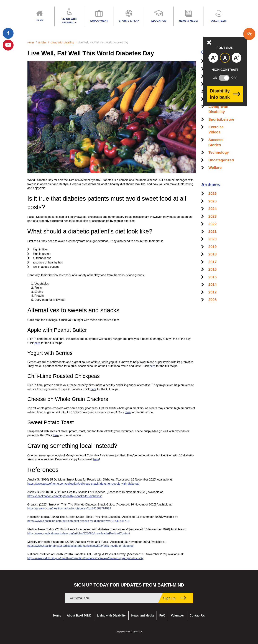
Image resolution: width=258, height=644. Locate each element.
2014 (213, 284)
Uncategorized (221, 160)
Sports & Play (129, 17)
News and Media (142, 615)
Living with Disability (111, 615)
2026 (213, 193)
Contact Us (197, 615)
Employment (99, 17)
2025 (213, 201)
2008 (213, 300)
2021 (213, 231)
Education (159, 17)
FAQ (162, 615)
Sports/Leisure (221, 119)
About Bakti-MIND (79, 615)
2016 (213, 269)
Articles (42, 42)
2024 (213, 209)
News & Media (188, 17)
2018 (213, 254)
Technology (219, 152)
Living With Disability (62, 42)
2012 (213, 292)
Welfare (215, 168)
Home (31, 42)
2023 (213, 216)
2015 (213, 277)
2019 (213, 247)
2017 (213, 262)
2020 (213, 239)
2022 (213, 224)
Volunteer (177, 615)
